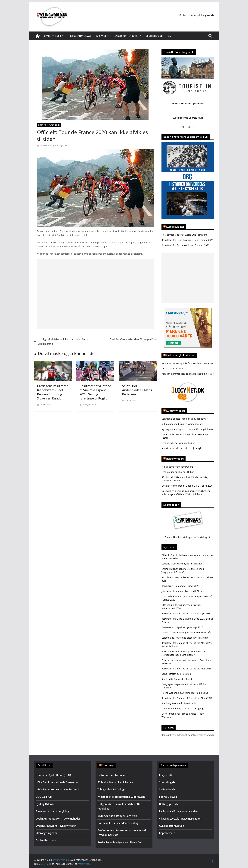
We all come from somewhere (177, 467)
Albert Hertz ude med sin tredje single (182, 448)
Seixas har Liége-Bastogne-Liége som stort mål (186, 632)
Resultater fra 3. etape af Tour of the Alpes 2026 (187, 698)
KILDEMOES (188, 127)
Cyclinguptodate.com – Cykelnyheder (58, 819)
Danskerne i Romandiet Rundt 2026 (180, 586)
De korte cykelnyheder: (181, 355)
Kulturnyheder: (175, 411)
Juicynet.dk (166, 775)
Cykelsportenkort (126, 36)
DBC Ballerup (44, 797)
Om (170, 36)
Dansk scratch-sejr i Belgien (176, 674)
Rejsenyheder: (175, 459)
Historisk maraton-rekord (113, 775)
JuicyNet (101, 36)
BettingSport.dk (169, 804)
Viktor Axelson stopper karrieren (117, 816)
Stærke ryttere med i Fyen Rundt (179, 703)
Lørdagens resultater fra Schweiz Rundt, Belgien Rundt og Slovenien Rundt (52, 392)
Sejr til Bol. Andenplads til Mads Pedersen (137, 390)
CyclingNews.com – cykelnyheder (56, 826)
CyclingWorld (61, 146)
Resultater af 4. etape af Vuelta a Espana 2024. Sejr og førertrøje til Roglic (95, 392)
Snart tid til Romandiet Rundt (177, 679)
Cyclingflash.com (46, 840)
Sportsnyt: (108, 765)
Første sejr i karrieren (173, 369)
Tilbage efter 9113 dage (111, 789)
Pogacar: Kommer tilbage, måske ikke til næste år (188, 374)
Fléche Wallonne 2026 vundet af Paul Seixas (185, 693)
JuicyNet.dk (208, 15)
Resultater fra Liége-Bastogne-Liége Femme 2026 (187, 240)
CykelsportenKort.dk (172, 826)
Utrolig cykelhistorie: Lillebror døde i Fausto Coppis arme (62, 341)
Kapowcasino (167, 833)
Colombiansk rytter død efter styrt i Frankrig (185, 638)
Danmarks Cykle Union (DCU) (53, 775)
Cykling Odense (45, 804)
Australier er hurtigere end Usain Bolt (120, 842)
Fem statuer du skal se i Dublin (178, 472)
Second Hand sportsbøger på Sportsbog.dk (188, 537)
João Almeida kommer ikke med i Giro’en (183, 591)
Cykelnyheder (52, 36)
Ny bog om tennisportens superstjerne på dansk (187, 429)
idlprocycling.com (46, 833)
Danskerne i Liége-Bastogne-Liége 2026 (182, 627)
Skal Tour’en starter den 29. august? (133, 339)
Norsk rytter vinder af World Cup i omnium (184, 235)
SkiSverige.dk (167, 789)
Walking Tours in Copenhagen (188, 103)
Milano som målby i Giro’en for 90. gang (183, 708)
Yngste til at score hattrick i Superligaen (121, 797)
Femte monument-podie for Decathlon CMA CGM (187, 363)
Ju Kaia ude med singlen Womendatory (182, 424)
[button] (63, 36)
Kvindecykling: (175, 227)
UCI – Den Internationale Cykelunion (57, 782)
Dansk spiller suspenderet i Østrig (118, 823)
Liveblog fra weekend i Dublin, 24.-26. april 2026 (187, 486)
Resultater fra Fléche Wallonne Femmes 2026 (185, 245)
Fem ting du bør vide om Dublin (178, 443)
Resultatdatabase (80, 36)
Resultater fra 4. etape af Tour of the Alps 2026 (186, 669)
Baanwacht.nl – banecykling (52, 811)
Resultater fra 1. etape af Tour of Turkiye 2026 (186, 613)
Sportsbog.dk (154, 36)
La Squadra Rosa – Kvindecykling (179, 811)
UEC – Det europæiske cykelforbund (57, 789)
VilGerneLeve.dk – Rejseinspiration (180, 819)
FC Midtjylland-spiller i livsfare (115, 782)
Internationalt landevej (49, 125)
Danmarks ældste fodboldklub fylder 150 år (184, 419)
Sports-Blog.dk (168, 797)
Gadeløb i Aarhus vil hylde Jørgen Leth (182, 564)
